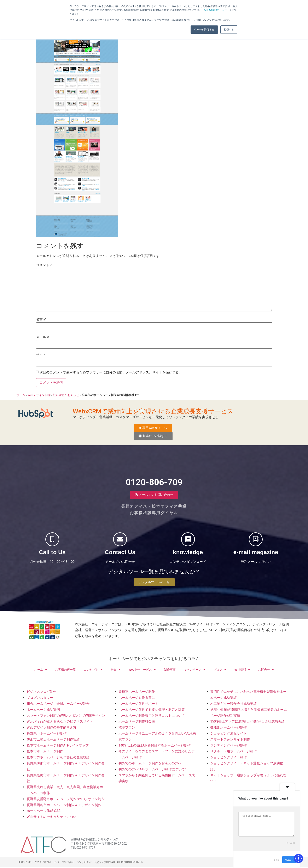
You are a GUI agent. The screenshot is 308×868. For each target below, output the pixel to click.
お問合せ (266, 670)
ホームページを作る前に (137, 698)
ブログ (220, 670)
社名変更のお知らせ (66, 396)
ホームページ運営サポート (138, 704)
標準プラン (127, 728)
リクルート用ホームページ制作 (233, 752)
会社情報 (242, 670)
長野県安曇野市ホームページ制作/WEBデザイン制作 (66, 800)
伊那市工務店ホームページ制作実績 (53, 740)
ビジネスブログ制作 (42, 692)
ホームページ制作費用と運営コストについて (152, 716)
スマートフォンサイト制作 (230, 740)
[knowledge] (188, 540)
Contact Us (120, 557)
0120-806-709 (154, 479)
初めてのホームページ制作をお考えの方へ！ (152, 764)
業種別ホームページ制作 (137, 692)
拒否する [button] (229, 30)
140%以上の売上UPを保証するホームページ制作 (155, 746)
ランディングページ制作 (228, 746)
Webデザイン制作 (39, 396)
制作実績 (170, 670)
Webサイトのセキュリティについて (53, 818)
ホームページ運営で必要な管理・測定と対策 (152, 710)
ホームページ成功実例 (43, 710)
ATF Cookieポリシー (215, 10)
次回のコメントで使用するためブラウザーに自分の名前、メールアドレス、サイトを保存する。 (111, 373)
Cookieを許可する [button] (204, 30)
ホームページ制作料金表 (137, 722)
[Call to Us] (52, 540)
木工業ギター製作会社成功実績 (233, 704)
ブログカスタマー (40, 698)
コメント (44, 266)
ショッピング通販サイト (228, 734)
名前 (41, 320)
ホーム (21, 396)
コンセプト (93, 670)
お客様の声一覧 (65, 670)
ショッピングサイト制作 (228, 758)
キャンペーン (195, 670)
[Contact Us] (120, 540)
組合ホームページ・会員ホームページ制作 (58, 704)
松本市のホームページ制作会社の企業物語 (58, 758)
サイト (41, 355)
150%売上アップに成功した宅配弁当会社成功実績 (247, 722)
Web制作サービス (142, 670)
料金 (115, 670)
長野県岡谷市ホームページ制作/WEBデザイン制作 (64, 806)
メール (43, 338)
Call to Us (52, 557)
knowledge (188, 557)
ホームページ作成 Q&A (44, 812)
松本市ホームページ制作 (45, 752)
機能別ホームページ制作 (228, 728)
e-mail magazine (256, 557)
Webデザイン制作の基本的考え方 (52, 728)
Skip (276, 860)
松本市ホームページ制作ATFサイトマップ (58, 746)
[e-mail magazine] (256, 540)
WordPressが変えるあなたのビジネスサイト (60, 722)
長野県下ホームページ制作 (47, 734)
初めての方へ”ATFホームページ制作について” (152, 770)
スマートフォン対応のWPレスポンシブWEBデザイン (66, 716)
